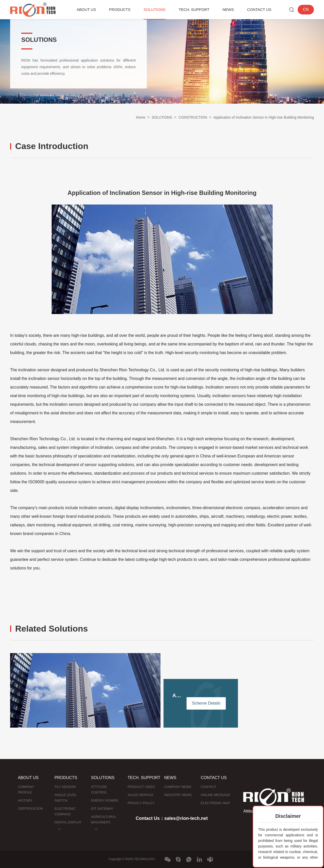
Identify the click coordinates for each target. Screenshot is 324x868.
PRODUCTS (120, 10)
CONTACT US (259, 10)
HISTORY (25, 800)
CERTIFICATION (30, 809)
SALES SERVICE (140, 795)
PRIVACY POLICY (141, 803)
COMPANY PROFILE (26, 790)
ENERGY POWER (105, 800)
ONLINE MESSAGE (215, 795)
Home (141, 117)
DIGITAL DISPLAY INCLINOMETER (68, 825)
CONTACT (209, 787)
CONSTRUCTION (193, 117)
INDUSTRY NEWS (178, 795)
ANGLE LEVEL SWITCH (66, 798)
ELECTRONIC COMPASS (65, 811)
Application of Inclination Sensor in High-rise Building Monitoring (264, 117)
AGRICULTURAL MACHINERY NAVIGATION (104, 822)
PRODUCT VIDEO (141, 787)
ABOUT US (86, 10)
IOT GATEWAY (102, 809)
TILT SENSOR (65, 787)
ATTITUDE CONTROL (99, 790)
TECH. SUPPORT (194, 10)
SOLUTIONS (155, 10)
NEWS (228, 10)
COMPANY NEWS (178, 787)
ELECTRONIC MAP (215, 803)
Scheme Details (206, 703)
